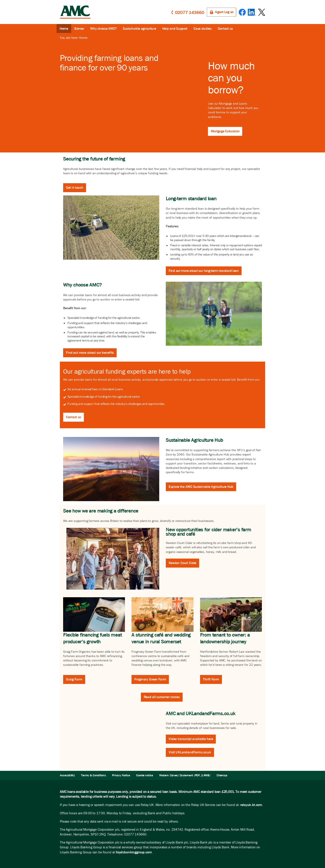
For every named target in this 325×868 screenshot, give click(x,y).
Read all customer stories (162, 697)
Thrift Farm (211, 679)
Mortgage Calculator (225, 131)
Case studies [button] (203, 28)
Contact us (73, 417)
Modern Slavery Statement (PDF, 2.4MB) (185, 775)
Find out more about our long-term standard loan (204, 271)
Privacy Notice (121, 775)
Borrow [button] (79, 28)
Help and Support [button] (175, 28)
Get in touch (75, 187)
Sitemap (222, 775)
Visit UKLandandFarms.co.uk (190, 752)
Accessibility (67, 775)
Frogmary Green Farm (150, 679)
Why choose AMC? (103, 28)
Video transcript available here (191, 739)
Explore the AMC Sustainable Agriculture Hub (201, 487)
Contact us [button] (225, 28)
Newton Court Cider (182, 563)
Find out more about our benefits (90, 353)
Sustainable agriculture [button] (139, 28)
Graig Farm (74, 679)
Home (64, 28)
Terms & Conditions (93, 775)
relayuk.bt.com (251, 805)
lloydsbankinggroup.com (134, 852)
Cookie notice (144, 775)
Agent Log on (224, 12)
